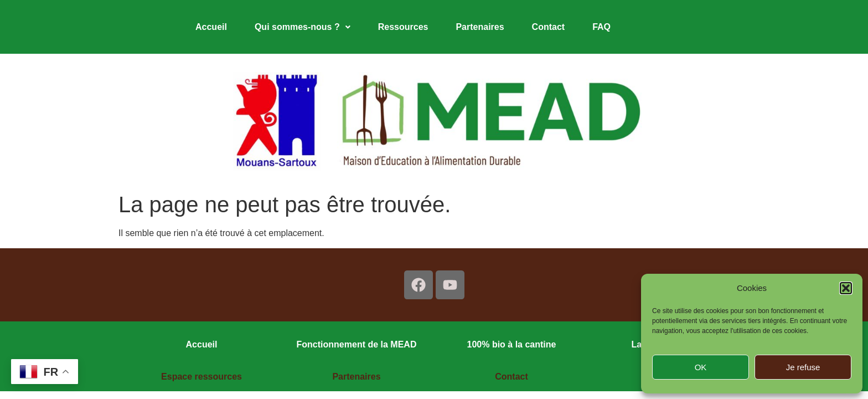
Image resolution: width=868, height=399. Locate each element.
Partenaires (480, 27)
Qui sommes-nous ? (303, 27)
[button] (846, 288)
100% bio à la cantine (512, 344)
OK (701, 367)
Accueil (211, 27)
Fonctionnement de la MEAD (357, 344)
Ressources (403, 27)
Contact (549, 27)
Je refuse (803, 367)
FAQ (601, 27)
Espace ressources (201, 377)
